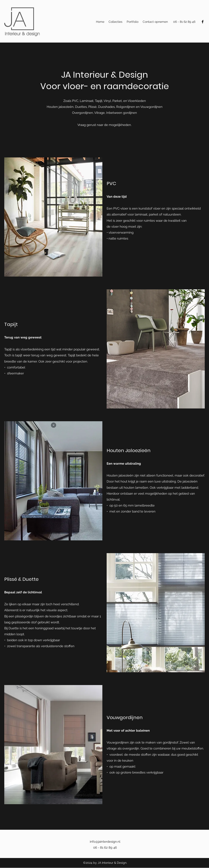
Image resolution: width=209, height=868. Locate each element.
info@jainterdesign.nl (105, 842)
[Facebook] (203, 22)
